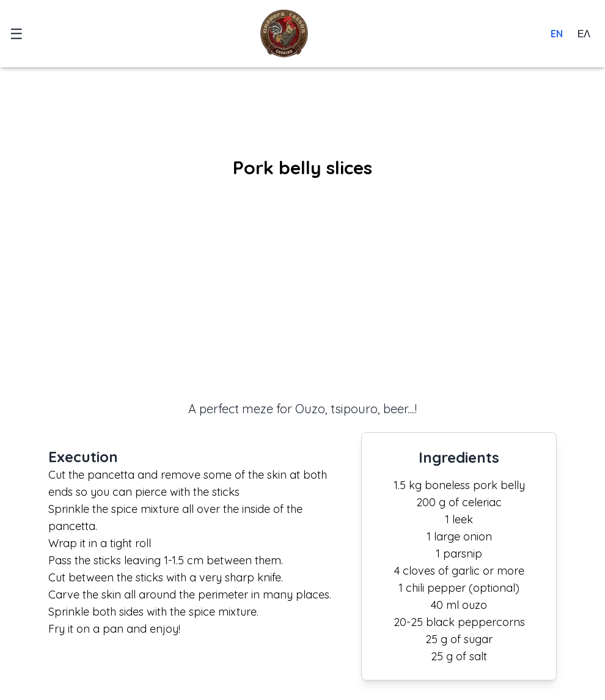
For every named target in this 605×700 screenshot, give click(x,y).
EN (557, 34)
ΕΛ (584, 34)
